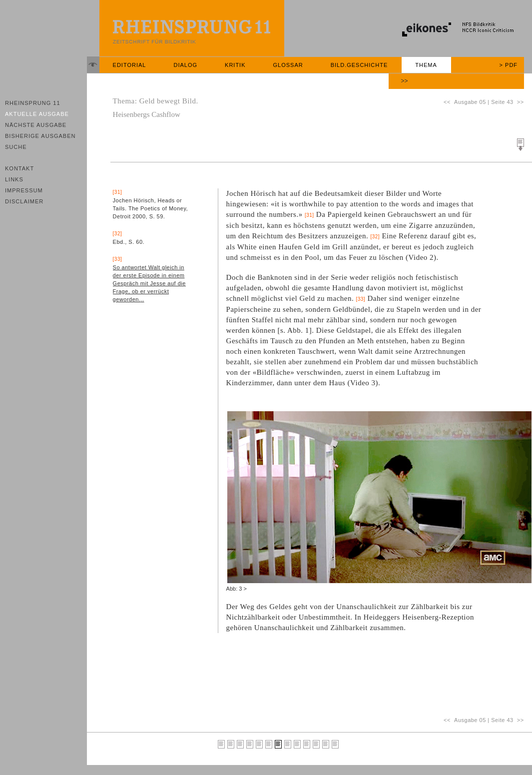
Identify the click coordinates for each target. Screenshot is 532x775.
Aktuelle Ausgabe (37, 114)
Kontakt (19, 168)
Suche (16, 147)
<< (449, 102)
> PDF (509, 65)
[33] (360, 299)
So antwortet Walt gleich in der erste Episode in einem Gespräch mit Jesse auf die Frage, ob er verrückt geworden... (149, 283)
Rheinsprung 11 (33, 103)
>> (405, 81)
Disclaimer (24, 201)
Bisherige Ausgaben (40, 136)
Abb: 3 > (237, 589)
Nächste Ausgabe (36, 125)
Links (14, 179)
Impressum (24, 190)
